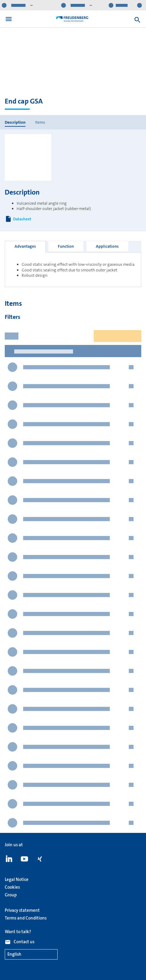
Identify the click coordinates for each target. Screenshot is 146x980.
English (14, 954)
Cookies (12, 887)
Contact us (24, 942)
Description (15, 122)
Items (40, 122)
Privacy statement (22, 910)
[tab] (25, 247)
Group (11, 895)
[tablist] (73, 247)
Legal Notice (17, 879)
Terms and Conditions (26, 918)
